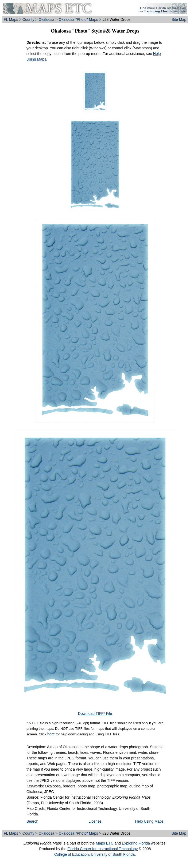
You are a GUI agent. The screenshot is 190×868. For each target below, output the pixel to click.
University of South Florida (113, 854)
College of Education (71, 854)
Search (32, 821)
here (51, 734)
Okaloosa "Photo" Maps (78, 19)
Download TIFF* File (95, 714)
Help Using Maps (150, 821)
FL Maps (11, 19)
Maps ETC (105, 843)
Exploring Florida (136, 843)
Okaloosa (46, 19)
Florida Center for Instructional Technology (102, 849)
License (95, 821)
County (28, 19)
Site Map (179, 19)
